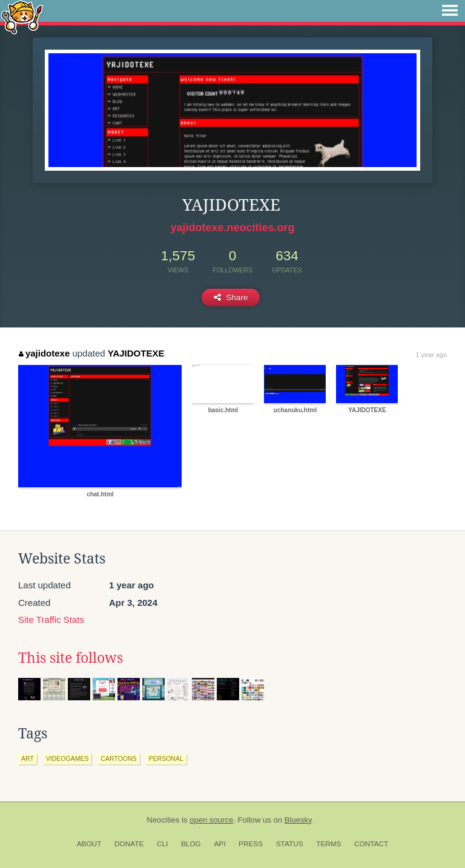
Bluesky (298, 820)
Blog (191, 844)
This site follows (71, 658)
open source (211, 820)
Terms (328, 844)
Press (251, 844)
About (89, 844)
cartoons (118, 758)
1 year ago (431, 355)
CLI (162, 844)
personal (166, 758)
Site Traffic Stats (51, 620)
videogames (68, 758)
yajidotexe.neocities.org (232, 228)
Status (290, 844)
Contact (371, 844)
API (219, 844)
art (28, 758)
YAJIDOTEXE (136, 353)
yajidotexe (44, 353)
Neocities (163, 820)
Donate (129, 844)
